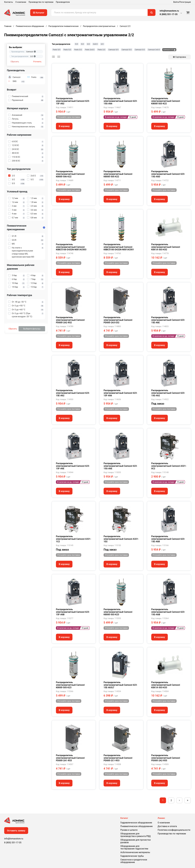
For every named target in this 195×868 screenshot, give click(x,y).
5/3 (77, 44)
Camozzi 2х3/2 (154, 50)
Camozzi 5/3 (113, 50)
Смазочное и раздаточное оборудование (134, 861)
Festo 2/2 (101, 50)
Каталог (39, 13)
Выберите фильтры (32, 329)
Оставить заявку (16, 831)
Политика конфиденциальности (174, 830)
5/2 (82, 44)
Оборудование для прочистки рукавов (135, 841)
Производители (63, 2)
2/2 (102, 44)
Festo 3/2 (78, 50)
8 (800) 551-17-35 (169, 14)
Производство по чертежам (41, 2)
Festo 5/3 (57, 50)
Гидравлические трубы (132, 856)
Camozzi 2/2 (168, 50)
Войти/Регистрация (182, 2)
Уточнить (37, 62)
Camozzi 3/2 (140, 50)
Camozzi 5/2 (127, 50)
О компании (21, 2)
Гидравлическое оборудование (136, 823)
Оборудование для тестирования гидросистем (134, 847)
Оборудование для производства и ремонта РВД (135, 835)
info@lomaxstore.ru (169, 11)
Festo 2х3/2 (90, 50)
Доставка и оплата (167, 826)
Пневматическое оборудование (136, 826)
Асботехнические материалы (135, 852)
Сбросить (15, 62)
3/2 (88, 44)
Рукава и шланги (129, 830)
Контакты (9, 2)
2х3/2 (95, 44)
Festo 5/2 (67, 50)
